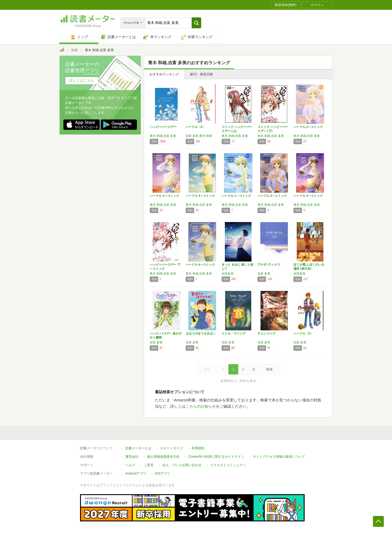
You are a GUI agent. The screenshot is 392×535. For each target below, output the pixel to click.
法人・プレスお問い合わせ (182, 465)
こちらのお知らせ (201, 406)
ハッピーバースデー (163, 127)
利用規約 (198, 448)
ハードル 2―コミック (308, 127)
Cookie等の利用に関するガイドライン (216, 457)
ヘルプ (130, 465)
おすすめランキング (164, 74)
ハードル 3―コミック (164, 196)
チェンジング (267, 333)
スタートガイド (171, 448)
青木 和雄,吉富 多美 (163, 136)
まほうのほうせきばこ (201, 333)
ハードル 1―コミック (236, 196)
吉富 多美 (264, 273)
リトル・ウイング (234, 333)
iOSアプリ (163, 473)
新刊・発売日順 (201, 74)
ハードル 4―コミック (200, 196)
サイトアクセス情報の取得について (279, 457)
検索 (75, 50)
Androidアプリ (136, 473)
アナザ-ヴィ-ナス (269, 265)
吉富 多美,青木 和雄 (199, 136)
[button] (196, 23)
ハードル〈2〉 (195, 127)
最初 (207, 369)
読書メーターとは (138, 448)
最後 (269, 369)
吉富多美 (228, 273)
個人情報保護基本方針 (163, 457)
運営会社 (132, 457)
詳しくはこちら (82, 80)
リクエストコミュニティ (228, 465)
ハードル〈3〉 (303, 333)
